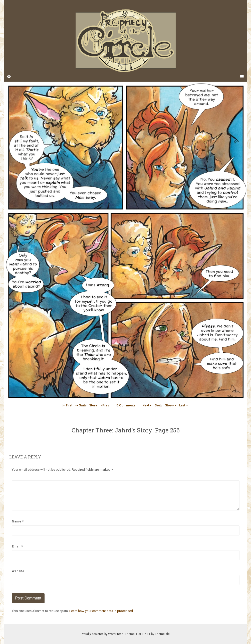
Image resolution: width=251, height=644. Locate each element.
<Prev (105, 405)
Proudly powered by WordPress (102, 634)
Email (17, 546)
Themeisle (162, 634)
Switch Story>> (165, 405)
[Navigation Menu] (242, 77)
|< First (67, 405)
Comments (126, 405)
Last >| (184, 405)
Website (18, 571)
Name (18, 521)
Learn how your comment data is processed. (101, 611)
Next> (147, 405)
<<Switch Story (86, 405)
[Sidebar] (9, 77)
